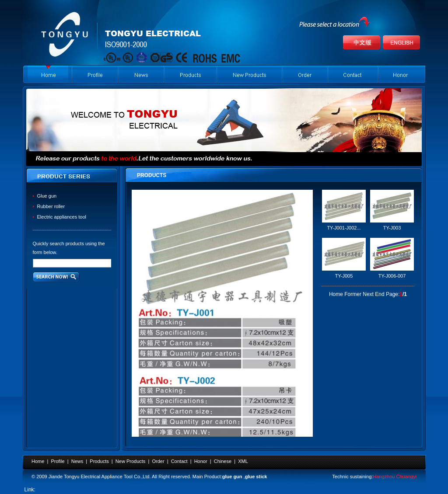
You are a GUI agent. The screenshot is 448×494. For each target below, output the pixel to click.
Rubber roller (51, 206)
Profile (58, 461)
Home (38, 461)
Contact (179, 461)
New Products (130, 461)
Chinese (223, 461)
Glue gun (47, 196)
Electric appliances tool (62, 217)
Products (99, 461)
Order (158, 461)
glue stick (256, 477)
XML (243, 461)
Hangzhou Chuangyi (395, 477)
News (77, 461)
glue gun (232, 477)
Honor (201, 461)
